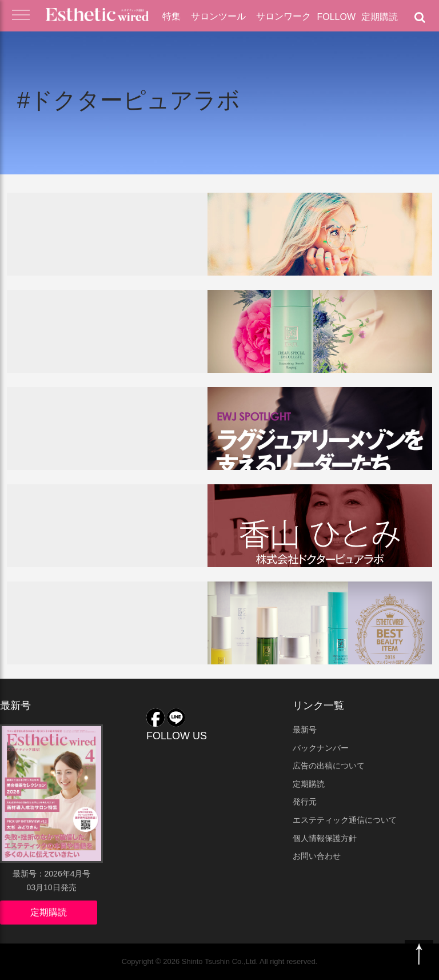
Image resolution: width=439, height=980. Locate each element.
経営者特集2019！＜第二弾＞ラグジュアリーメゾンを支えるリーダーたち (111, 434)
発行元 (305, 802)
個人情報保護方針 (325, 838)
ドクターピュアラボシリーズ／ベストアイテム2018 (111, 622)
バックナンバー (321, 748)
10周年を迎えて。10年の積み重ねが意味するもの (111, 525)
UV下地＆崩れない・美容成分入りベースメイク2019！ (108, 243)
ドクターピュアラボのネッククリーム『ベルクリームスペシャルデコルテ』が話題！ (111, 336)
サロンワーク (284, 16)
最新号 (305, 730)
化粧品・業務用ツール (146, 206)
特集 (171, 16)
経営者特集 (54, 401)
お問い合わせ (317, 856)
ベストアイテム (65, 595)
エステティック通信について (345, 820)
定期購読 (380, 17)
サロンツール (218, 16)
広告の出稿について (329, 766)
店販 (105, 304)
